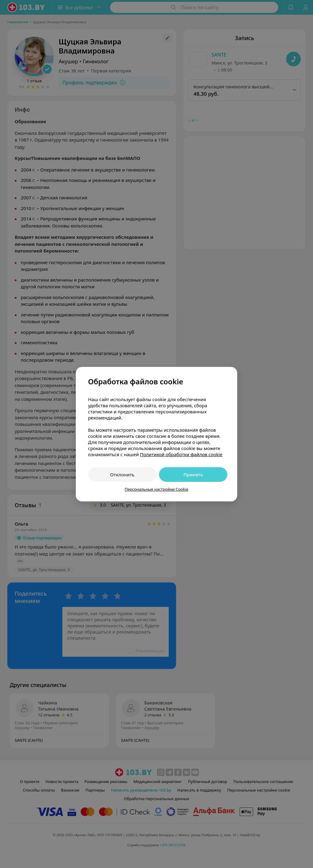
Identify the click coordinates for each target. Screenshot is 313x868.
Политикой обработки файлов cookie (181, 454)
